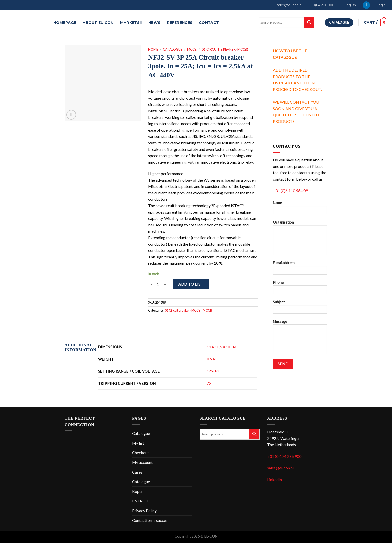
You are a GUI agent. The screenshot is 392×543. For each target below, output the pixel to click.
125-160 (214, 371)
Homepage (65, 23)
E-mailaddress (300, 269)
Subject (300, 308)
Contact (209, 23)
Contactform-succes (150, 520)
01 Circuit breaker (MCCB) (225, 49)
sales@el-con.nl (289, 5)
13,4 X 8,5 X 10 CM (222, 347)
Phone (300, 289)
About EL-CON (98, 23)
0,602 (211, 359)
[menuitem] (348, 5)
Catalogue (173, 49)
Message (300, 339)
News (154, 23)
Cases (137, 472)
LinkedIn (275, 480)
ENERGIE (141, 501)
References (180, 23)
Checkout (141, 453)
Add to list (191, 284)
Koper (138, 491)
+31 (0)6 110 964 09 (290, 191)
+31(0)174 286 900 (321, 5)
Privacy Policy (144, 511)
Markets (131, 22)
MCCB (192, 49)
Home (153, 49)
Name (300, 209)
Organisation (300, 239)
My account (142, 462)
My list (138, 443)
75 (209, 383)
